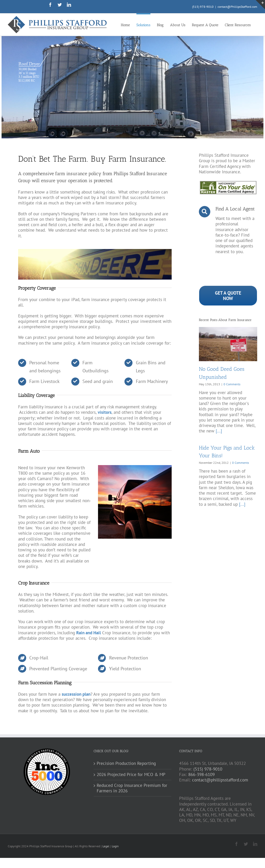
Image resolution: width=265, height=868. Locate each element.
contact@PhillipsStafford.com (237, 7)
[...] (219, 431)
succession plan (76, 694)
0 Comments (232, 384)
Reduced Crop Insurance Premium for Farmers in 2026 (132, 788)
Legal (106, 846)
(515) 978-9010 (203, 7)
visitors (105, 412)
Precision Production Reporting (126, 763)
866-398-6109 (201, 774)
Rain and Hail (89, 633)
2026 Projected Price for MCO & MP (131, 775)
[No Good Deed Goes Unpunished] (228, 344)
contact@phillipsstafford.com (220, 780)
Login (115, 846)
